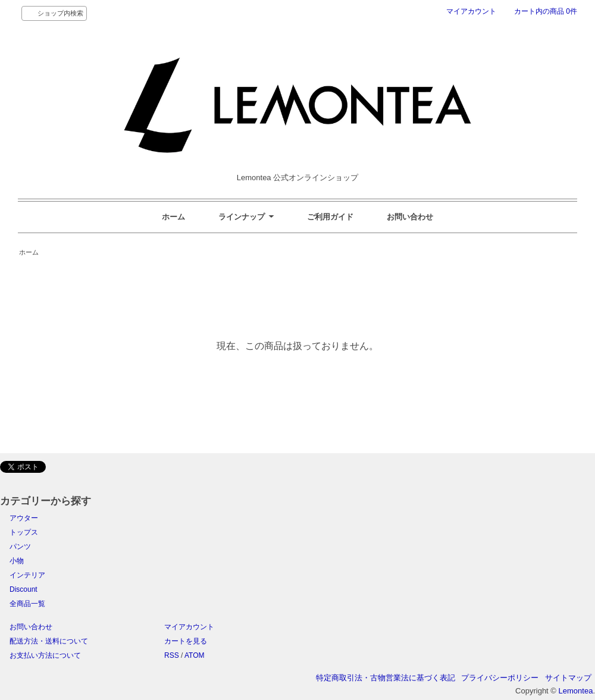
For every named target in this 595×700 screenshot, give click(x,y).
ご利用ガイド (330, 217)
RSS (172, 655)
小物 (17, 561)
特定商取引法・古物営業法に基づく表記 (386, 678)
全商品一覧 (27, 604)
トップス (24, 532)
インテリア (27, 575)
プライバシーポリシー (500, 678)
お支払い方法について (45, 655)
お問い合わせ (410, 217)
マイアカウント (471, 11)
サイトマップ (568, 678)
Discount (24, 589)
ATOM (195, 655)
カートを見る (186, 641)
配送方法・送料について (49, 641)
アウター (24, 518)
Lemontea (576, 691)
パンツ (20, 547)
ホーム (173, 217)
